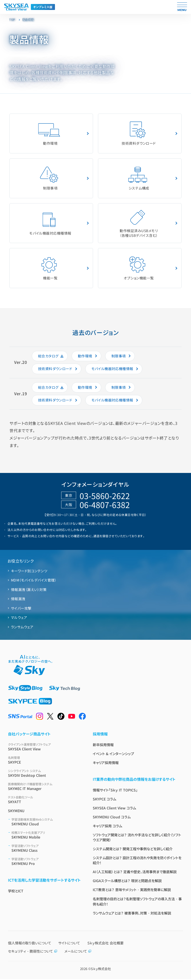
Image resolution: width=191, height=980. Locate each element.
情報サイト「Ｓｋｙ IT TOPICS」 (115, 791)
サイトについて (69, 944)
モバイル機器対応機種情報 (50, 224)
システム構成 (138, 179)
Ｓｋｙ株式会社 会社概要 (105, 944)
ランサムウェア (22, 628)
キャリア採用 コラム (107, 827)
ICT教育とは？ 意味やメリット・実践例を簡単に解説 (132, 891)
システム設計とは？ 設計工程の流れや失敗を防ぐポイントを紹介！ (137, 861)
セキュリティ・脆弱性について (33, 952)
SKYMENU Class (46, 849)
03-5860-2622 (105, 497)
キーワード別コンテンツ (29, 572)
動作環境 (49, 134)
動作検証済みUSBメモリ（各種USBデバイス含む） (139, 224)
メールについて (78, 952)
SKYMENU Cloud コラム (112, 818)
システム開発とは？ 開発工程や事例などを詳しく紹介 (133, 850)
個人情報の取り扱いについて (30, 944)
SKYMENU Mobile (46, 836)
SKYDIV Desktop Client (44, 774)
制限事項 (49, 179)
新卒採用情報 (103, 746)
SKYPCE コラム (104, 800)
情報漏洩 (18, 600)
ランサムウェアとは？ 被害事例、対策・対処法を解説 (132, 914)
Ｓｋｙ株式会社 (101, 970)
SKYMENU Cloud (46, 823)
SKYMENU (16, 812)
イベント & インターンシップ (113, 755)
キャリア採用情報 (106, 764)
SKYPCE (44, 761)
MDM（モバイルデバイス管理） (34, 581)
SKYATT (44, 801)
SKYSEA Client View (44, 748)
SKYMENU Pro (46, 862)
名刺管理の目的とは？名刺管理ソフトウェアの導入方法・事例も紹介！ (137, 902)
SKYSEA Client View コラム (114, 809)
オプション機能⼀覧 (139, 269)
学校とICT (16, 892)
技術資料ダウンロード (139, 134)
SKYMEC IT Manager (44, 787)
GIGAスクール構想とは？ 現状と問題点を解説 (127, 882)
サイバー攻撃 (21, 609)
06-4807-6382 (105, 506)
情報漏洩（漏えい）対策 (29, 590)
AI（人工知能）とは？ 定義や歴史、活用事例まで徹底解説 (135, 873)
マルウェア (19, 619)
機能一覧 (49, 269)
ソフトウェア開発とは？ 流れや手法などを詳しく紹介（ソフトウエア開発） (137, 838)
